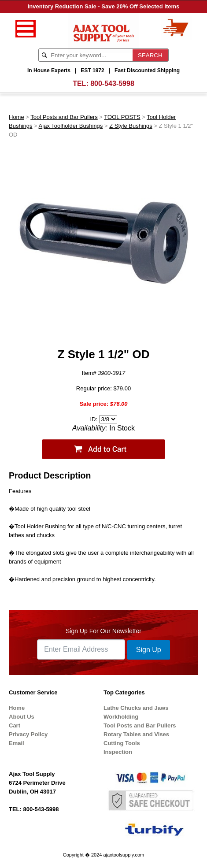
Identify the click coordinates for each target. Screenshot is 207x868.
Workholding (121, 717)
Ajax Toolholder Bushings (71, 126)
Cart (15, 725)
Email (17, 743)
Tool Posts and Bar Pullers (64, 117)
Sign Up (149, 650)
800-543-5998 (112, 83)
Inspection (118, 752)
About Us (22, 717)
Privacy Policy (28, 734)
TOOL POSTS (122, 117)
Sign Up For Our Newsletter (103, 631)
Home (17, 117)
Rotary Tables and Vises (136, 734)
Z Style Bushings (131, 126)
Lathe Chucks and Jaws (136, 708)
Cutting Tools (122, 743)
